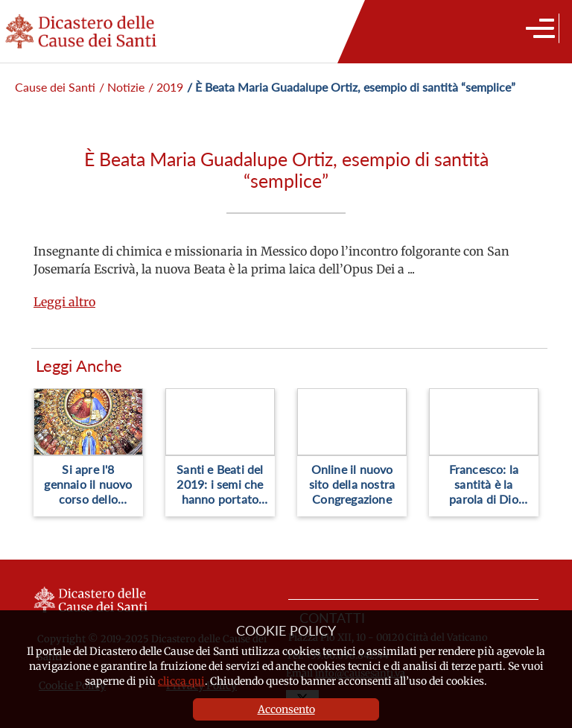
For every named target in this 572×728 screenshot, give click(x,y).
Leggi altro (64, 302)
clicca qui (181, 681)
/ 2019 (166, 87)
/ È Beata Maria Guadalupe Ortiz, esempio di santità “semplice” (351, 87)
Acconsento (286, 709)
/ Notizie (122, 87)
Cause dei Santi (55, 87)
